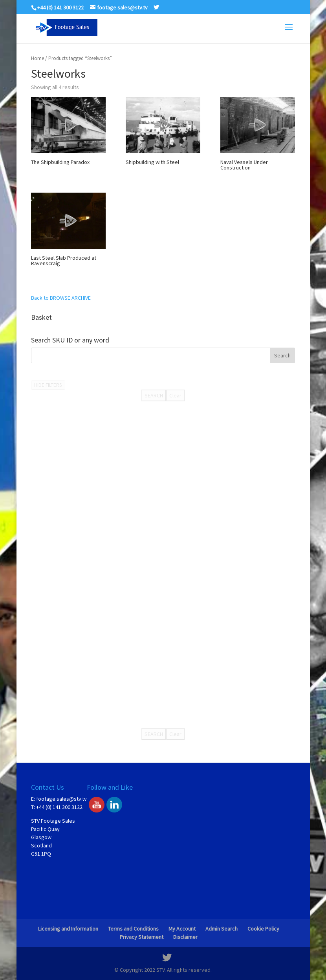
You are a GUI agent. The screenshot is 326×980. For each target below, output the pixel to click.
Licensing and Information (68, 929)
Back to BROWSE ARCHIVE (61, 298)
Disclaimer (185, 937)
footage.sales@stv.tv (61, 799)
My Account (182, 929)
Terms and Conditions (133, 929)
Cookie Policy (263, 929)
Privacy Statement (142, 937)
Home (38, 58)
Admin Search (222, 929)
